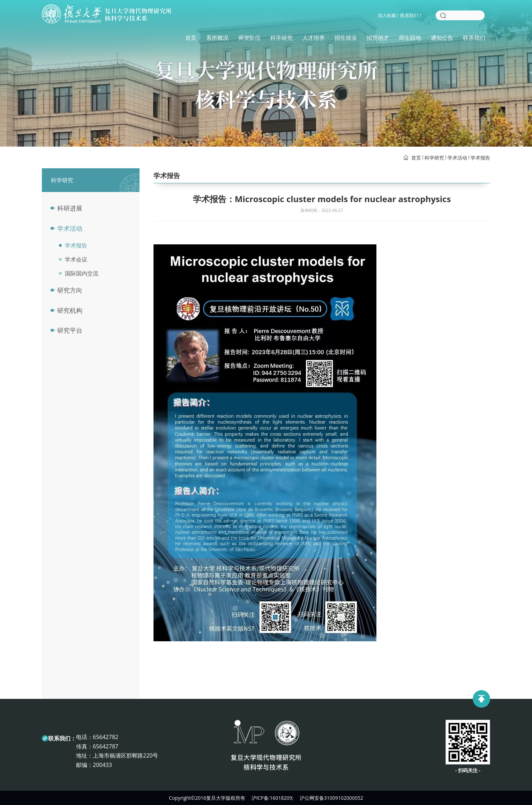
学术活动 (457, 158)
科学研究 (282, 38)
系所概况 (217, 38)
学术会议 (72, 259)
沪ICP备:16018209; (273, 798)
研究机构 (70, 310)
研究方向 (70, 290)
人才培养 (314, 38)
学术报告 (480, 158)
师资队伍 (249, 38)
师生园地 (410, 38)
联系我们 (409, 15)
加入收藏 (387, 15)
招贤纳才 (378, 38)
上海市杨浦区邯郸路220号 (125, 755)
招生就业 (346, 38)
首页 (191, 38)
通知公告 (442, 38)
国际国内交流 (77, 273)
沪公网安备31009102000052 (331, 798)
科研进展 (70, 208)
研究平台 (70, 330)
